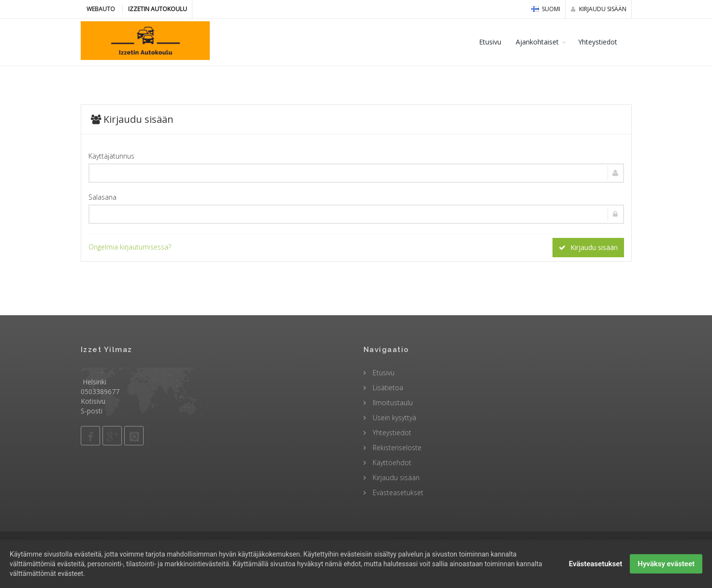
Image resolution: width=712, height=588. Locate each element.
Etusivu (490, 42)
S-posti (92, 411)
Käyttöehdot (391, 463)
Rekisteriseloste (396, 448)
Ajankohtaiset (537, 42)
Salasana (102, 197)
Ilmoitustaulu (392, 403)
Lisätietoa (387, 388)
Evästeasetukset (397, 492)
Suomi (546, 9)
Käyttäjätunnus (111, 156)
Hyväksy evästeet (666, 570)
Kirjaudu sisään (599, 9)
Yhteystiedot (598, 42)
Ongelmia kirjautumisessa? (130, 247)
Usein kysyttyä (393, 418)
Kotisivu (93, 401)
